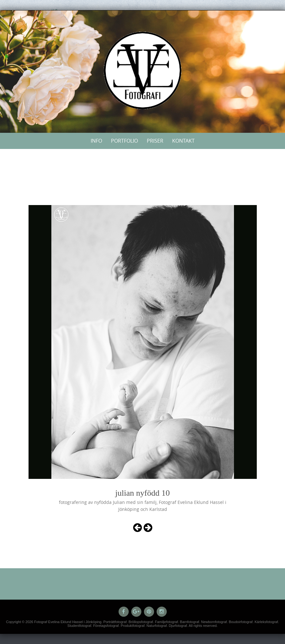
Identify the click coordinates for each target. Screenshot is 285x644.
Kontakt (183, 141)
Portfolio (124, 141)
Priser (155, 141)
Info (96, 141)
